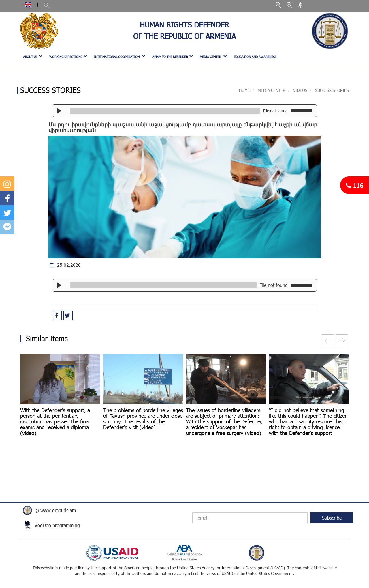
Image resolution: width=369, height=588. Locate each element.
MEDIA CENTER (211, 57)
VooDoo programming (57, 525)
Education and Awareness (255, 57)
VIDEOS (300, 90)
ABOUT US (30, 57)
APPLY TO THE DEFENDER (170, 57)
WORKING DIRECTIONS (66, 57)
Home (244, 90)
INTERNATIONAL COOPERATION (117, 57)
